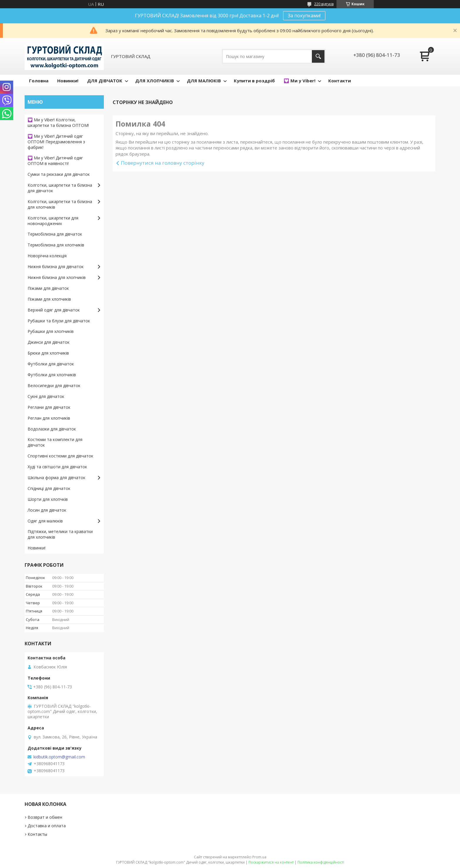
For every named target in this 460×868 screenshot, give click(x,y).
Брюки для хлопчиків (48, 353)
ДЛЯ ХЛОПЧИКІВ (155, 81)
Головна (39, 81)
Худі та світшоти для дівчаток (57, 467)
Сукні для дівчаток (46, 396)
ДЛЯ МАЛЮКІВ (204, 81)
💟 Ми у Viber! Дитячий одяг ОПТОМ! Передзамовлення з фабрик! (56, 142)
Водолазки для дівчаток (52, 429)
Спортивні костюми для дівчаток (60, 456)
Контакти (340, 81)
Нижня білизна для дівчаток (56, 267)
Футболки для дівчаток (51, 364)
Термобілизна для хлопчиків (56, 245)
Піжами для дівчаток (48, 288)
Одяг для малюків (45, 521)
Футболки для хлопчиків (52, 375)
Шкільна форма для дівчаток (56, 478)
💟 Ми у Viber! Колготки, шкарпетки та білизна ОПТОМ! (58, 122)
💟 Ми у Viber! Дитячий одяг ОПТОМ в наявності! (55, 161)
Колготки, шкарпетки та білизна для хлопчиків (60, 204)
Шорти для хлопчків (48, 499)
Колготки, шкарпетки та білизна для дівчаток (60, 188)
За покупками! (304, 16)
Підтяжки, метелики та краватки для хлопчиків (60, 534)
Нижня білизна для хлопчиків (57, 277)
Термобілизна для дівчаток (55, 234)
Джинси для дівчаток (49, 342)
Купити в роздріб (254, 81)
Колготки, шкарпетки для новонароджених (53, 221)
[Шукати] (318, 56)
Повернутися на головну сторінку (163, 163)
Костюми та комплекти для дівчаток (55, 442)
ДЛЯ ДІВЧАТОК (105, 81)
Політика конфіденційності (321, 862)
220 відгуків (324, 4)
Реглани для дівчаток (49, 407)
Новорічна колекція (47, 256)
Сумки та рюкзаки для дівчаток (59, 174)
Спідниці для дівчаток (49, 488)
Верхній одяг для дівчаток (54, 310)
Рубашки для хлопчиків (51, 331)
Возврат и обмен (45, 817)
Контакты (37, 834)
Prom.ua (259, 857)
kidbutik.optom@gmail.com (59, 757)
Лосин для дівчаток (47, 510)
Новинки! (68, 81)
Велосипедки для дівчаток (54, 386)
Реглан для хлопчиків (49, 418)
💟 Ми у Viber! (300, 81)
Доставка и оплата (47, 826)
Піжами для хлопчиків (49, 299)
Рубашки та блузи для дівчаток (59, 321)
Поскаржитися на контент (271, 862)
